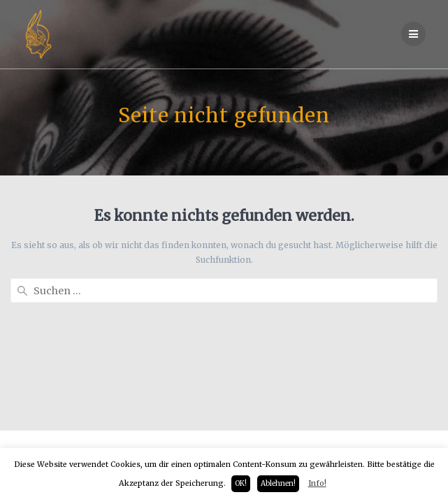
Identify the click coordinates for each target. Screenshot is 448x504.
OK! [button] (241, 483)
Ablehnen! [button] (278, 483)
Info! (317, 483)
